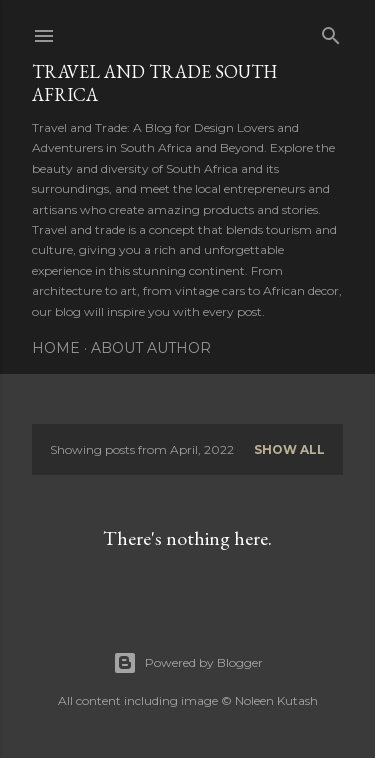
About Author (151, 348)
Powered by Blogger (188, 663)
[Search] (331, 31)
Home (56, 348)
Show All (289, 449)
